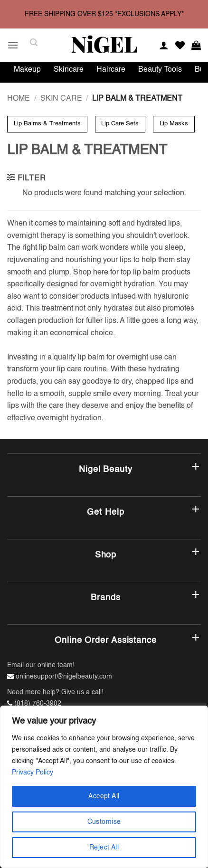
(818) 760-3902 (38, 704)
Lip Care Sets (120, 124)
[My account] (164, 45)
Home (19, 99)
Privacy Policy (33, 773)
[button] (13, 45)
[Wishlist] (180, 45)
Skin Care (61, 99)
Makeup (27, 70)
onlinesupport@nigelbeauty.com (64, 677)
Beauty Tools (160, 70)
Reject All (104, 848)
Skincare (69, 70)
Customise (104, 822)
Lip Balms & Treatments (47, 124)
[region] (104, 787)
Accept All (104, 796)
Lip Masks (174, 124)
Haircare (111, 70)
